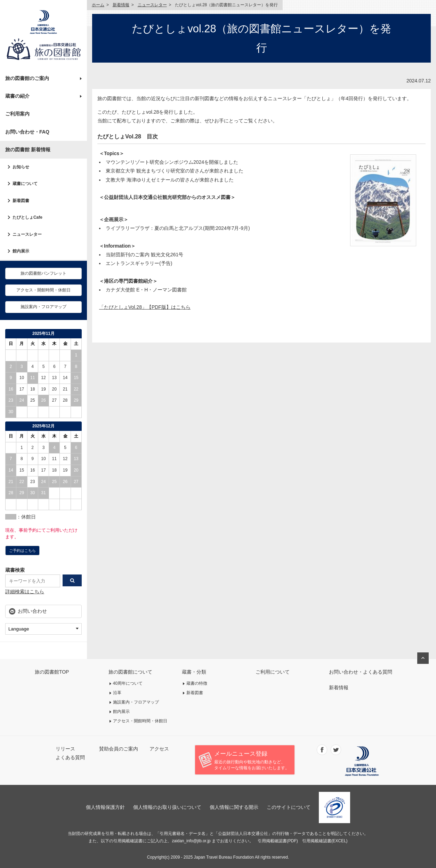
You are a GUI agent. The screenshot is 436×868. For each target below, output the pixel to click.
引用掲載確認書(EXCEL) (325, 841)
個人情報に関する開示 (234, 807)
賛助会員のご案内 (119, 749)
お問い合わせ (32, 611)
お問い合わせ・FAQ (27, 132)
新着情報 (121, 5)
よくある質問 (70, 757)
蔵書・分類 (194, 672)
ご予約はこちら (22, 550)
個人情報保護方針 (105, 807)
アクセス (159, 749)
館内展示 (21, 251)
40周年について (128, 683)
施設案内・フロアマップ (43, 307)
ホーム (98, 5)
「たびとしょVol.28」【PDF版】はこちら (145, 307)
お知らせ (21, 167)
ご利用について (273, 672)
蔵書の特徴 (197, 683)
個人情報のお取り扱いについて (167, 807)
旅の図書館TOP (52, 672)
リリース (65, 749)
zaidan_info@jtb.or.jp (191, 841)
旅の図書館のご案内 (27, 78)
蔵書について (25, 184)
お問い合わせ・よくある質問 (361, 672)
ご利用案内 (17, 114)
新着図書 (21, 201)
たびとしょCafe (27, 217)
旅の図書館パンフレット (43, 273)
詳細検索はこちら (25, 592)
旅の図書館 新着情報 (28, 150)
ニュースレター (27, 234)
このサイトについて (289, 807)
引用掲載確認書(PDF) (278, 841)
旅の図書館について (130, 672)
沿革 (117, 693)
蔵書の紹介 (17, 96)
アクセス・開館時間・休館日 (43, 290)
